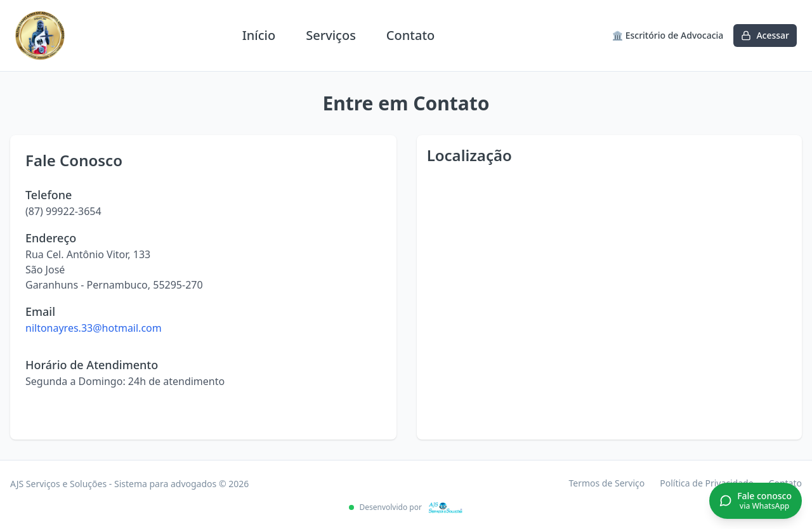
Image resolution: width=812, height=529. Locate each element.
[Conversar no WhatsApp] (756, 501)
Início (259, 35)
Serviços (331, 35)
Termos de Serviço (606, 483)
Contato (410, 35)
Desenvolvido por (406, 507)
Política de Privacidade (706, 483)
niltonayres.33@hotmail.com (94, 328)
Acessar (765, 35)
